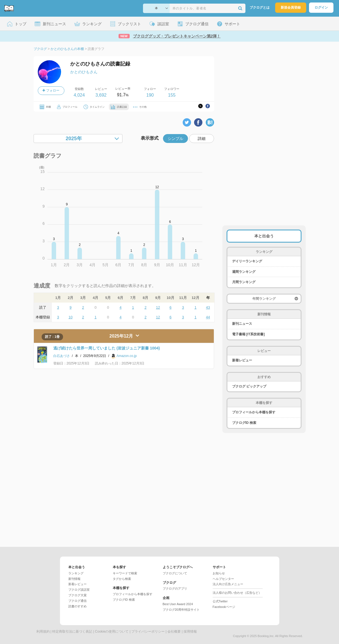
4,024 (79, 95)
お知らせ (219, 573)
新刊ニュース (242, 324)
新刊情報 (74, 579)
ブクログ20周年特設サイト (181, 610)
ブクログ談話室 (79, 590)
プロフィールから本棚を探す (254, 412)
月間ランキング (244, 282)
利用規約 (43, 632)
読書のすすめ (77, 606)
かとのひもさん (84, 72)
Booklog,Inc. (266, 636)
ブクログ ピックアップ (249, 386)
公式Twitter (220, 601)
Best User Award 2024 (178, 604)
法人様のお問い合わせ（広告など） (237, 593)
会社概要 (174, 632)
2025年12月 (122, 336)
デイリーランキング (247, 261)
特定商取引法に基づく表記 (72, 632)
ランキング (76, 573)
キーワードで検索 (125, 573)
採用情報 (190, 632)
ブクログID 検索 (244, 423)
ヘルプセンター (223, 579)
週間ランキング (244, 272)
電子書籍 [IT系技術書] (248, 334)
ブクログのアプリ (175, 588)
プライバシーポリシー (148, 632)
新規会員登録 (291, 7)
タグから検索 (122, 579)
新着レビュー (242, 360)
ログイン (321, 7)
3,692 (101, 95)
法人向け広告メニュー (228, 584)
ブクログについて (175, 573)
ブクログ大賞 (77, 595)
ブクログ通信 (77, 601)
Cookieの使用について (112, 632)
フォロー (51, 90)
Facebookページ (224, 607)
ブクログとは (260, 7)
